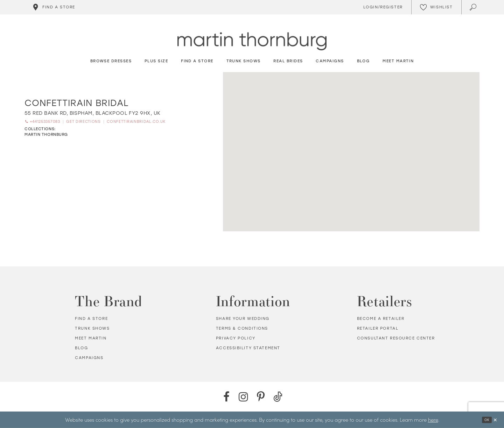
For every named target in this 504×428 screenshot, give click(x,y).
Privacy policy (236, 338)
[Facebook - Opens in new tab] (226, 397)
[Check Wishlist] (436, 7)
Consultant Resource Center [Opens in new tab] (396, 338)
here (433, 419)
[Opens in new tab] (93, 113)
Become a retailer (381, 319)
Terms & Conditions (242, 328)
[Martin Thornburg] (252, 41)
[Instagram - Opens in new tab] (243, 397)
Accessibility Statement (248, 348)
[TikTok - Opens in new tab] (278, 397)
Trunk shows (92, 328)
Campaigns (89, 358)
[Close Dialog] (495, 420)
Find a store (91, 319)
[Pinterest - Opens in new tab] (261, 397)
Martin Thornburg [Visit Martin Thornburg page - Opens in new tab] (46, 135)
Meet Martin (91, 338)
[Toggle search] (474, 7)
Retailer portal (378, 328)
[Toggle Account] (382, 7)
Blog (81, 348)
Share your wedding (243, 319)
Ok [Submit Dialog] (485, 420)
